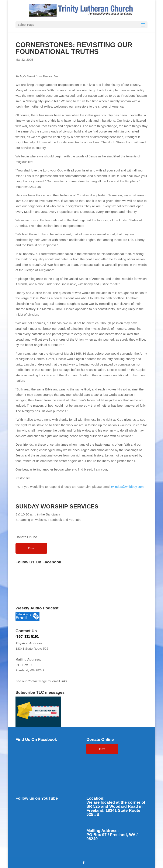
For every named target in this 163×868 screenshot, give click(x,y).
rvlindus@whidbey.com (127, 487)
